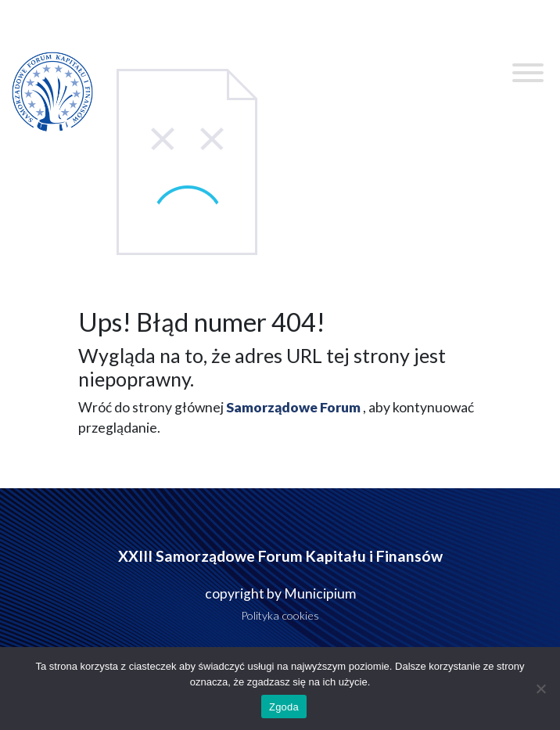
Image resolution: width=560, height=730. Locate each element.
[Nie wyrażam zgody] (540, 689)
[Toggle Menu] (528, 73)
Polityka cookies (280, 615)
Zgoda (284, 707)
